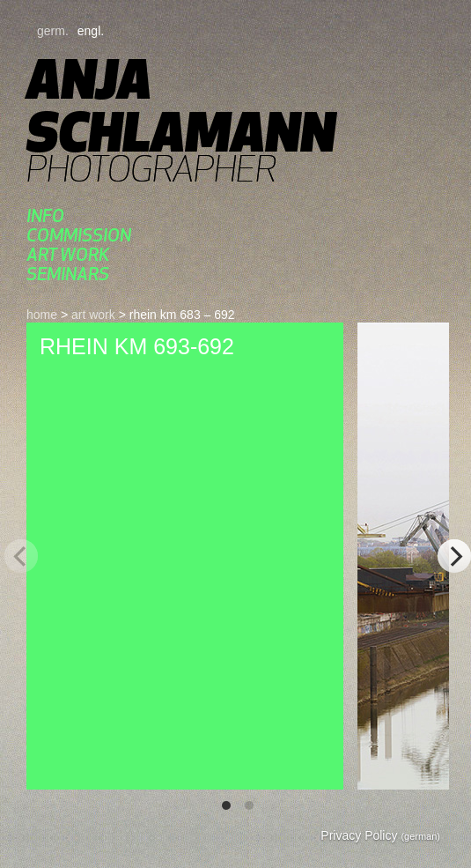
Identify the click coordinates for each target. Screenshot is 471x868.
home (42, 315)
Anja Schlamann (181, 105)
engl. (91, 31)
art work (68, 254)
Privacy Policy (380, 835)
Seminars (68, 274)
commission (79, 235)
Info (45, 215)
